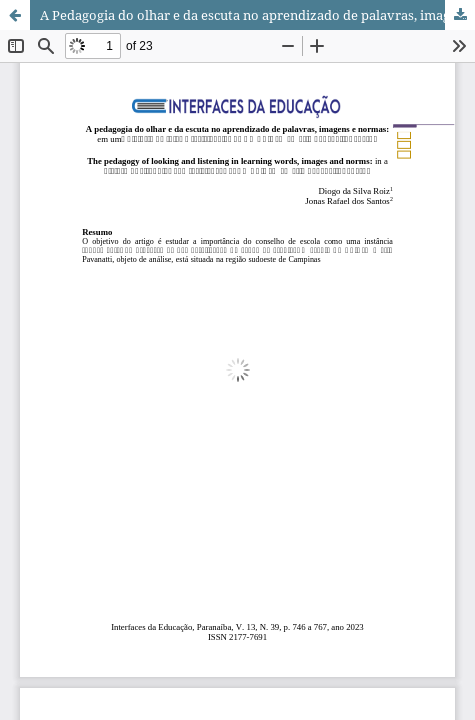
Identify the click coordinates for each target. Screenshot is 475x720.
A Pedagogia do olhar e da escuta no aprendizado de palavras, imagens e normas (257, 15)
